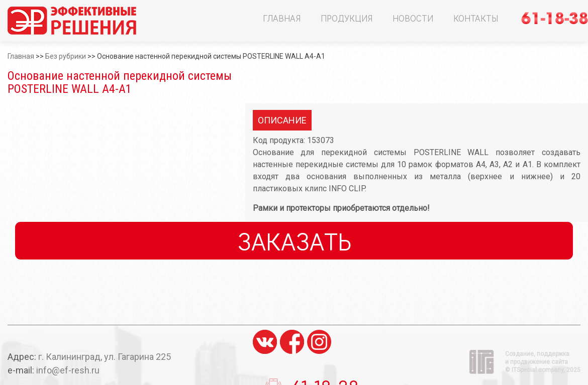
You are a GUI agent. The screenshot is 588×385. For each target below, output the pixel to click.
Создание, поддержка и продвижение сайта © (543, 362)
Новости (413, 18)
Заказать (294, 241)
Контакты (476, 18)
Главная (282, 18)
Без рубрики (66, 56)
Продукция (347, 18)
